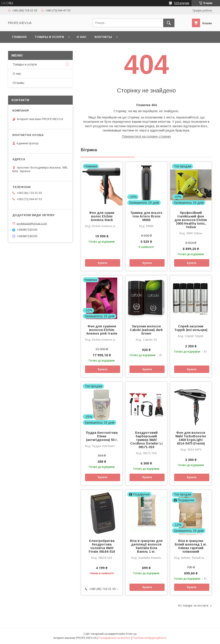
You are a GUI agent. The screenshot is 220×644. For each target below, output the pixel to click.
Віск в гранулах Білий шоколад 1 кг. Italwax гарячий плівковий (191, 546)
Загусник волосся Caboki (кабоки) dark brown (146, 330)
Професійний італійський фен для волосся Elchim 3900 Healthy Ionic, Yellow (191, 220)
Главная (19, 37)
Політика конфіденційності (150, 638)
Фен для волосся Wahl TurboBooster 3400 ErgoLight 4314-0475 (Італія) (191, 438)
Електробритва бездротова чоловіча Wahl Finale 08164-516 (102, 546)
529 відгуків (182, 3)
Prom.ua (131, 634)
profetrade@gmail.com (32, 223)
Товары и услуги (49, 37)
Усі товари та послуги (193, 606)
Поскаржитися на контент (114, 638)
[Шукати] (169, 23)
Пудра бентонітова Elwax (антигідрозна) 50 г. (102, 436)
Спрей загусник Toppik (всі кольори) (191, 328)
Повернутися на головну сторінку (146, 136)
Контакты (103, 37)
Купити (103, 263)
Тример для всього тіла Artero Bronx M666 (146, 216)
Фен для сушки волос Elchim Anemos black (102, 216)
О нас (81, 37)
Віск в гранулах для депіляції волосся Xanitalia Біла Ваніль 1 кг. (146, 546)
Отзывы (18, 83)
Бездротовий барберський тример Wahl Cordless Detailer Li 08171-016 (146, 440)
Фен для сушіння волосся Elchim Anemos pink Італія (102, 330)
